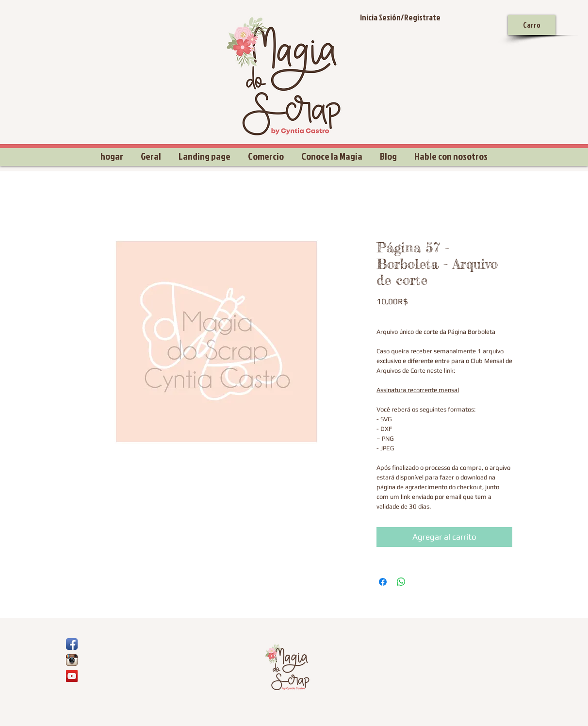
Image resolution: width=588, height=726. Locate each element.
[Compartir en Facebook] (383, 582)
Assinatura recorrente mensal (418, 390)
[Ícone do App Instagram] (72, 660)
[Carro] (532, 25)
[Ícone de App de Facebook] (72, 644)
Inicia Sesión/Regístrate (400, 17)
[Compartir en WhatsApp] (401, 582)
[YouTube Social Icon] (72, 676)
